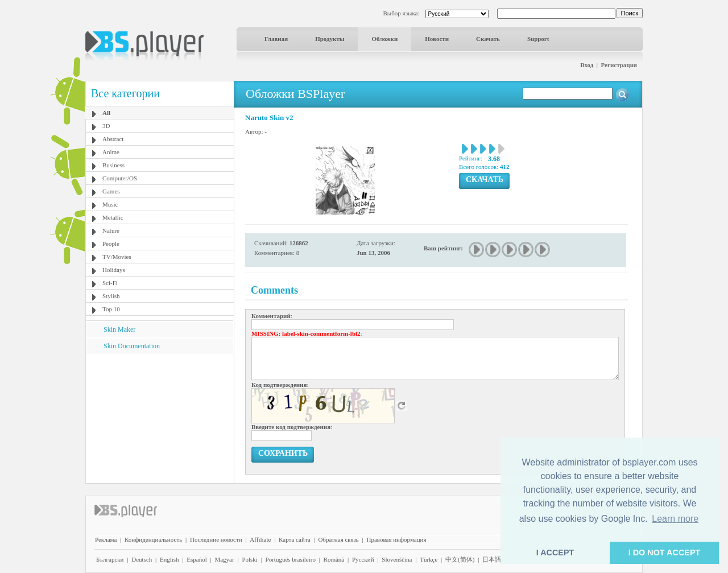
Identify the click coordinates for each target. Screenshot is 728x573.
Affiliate (260, 539)
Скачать (488, 39)
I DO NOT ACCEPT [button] (665, 553)
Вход (587, 65)
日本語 (492, 559)
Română (334, 559)
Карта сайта (295, 539)
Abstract (113, 139)
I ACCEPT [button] (555, 553)
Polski (250, 559)
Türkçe (429, 559)
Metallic (113, 217)
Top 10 (111, 309)
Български (110, 559)
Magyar (224, 559)
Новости (437, 39)
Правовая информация (397, 539)
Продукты (330, 39)
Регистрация (619, 65)
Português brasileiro (291, 559)
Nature (111, 230)
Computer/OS (120, 178)
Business (113, 165)
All (106, 113)
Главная (276, 39)
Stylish (111, 296)
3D (106, 126)
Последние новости (216, 539)
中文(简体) (460, 559)
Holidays (114, 270)
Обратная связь (338, 539)
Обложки (384, 39)
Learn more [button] (675, 519)
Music (110, 204)
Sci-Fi (110, 283)
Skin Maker (119, 329)
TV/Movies (117, 257)
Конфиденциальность (153, 539)
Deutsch (142, 559)
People (111, 244)
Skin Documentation (132, 346)
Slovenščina (397, 559)
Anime (111, 152)
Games (111, 191)
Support (538, 39)
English (169, 559)
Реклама (106, 539)
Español (197, 559)
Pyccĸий (363, 559)
